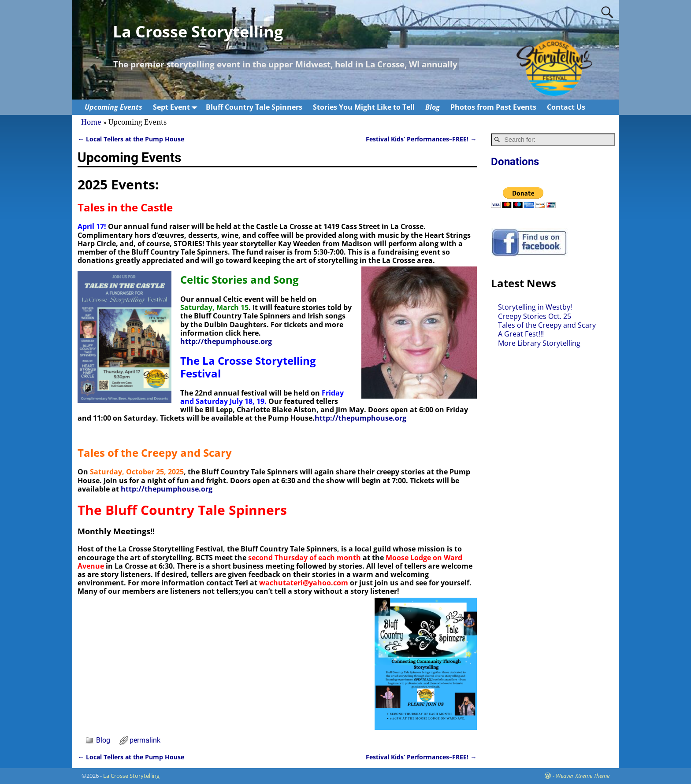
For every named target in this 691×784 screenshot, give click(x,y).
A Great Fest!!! (521, 334)
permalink (145, 740)
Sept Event (177, 107)
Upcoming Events (113, 107)
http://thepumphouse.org (226, 341)
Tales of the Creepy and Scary (547, 325)
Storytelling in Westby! (535, 307)
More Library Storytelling (539, 343)
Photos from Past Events (493, 107)
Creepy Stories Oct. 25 (535, 316)
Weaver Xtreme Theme (583, 776)
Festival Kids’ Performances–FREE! (421, 139)
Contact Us (566, 107)
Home (91, 122)
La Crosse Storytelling (198, 31)
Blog (433, 107)
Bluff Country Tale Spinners (254, 107)
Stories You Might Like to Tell (364, 107)
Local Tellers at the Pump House (131, 139)
